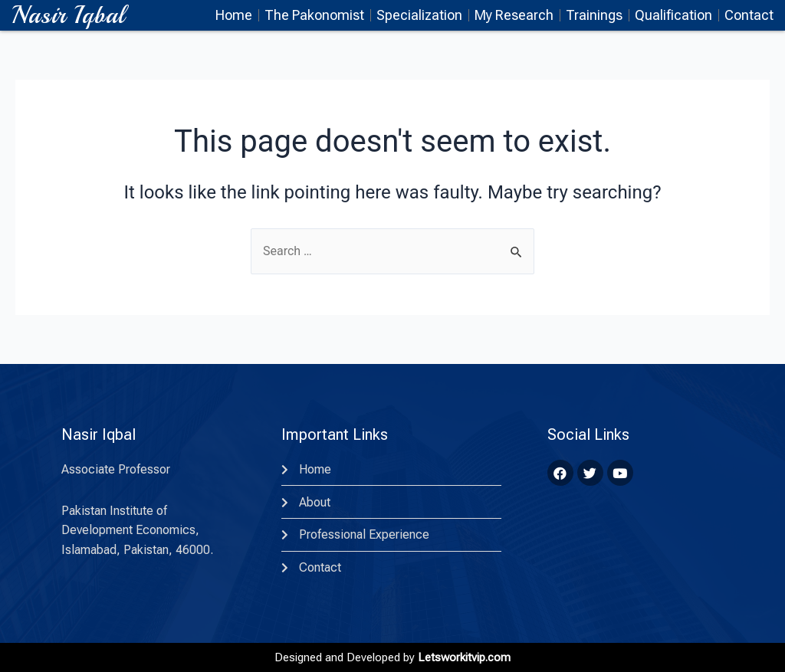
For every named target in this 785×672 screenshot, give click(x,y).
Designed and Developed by (392, 657)
